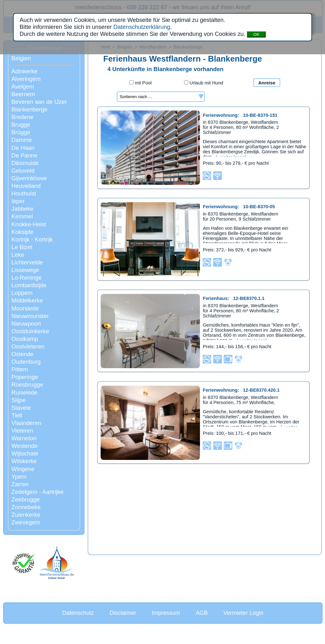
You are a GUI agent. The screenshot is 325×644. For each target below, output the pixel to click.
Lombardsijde (29, 285)
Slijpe (19, 400)
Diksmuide (25, 163)
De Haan (23, 148)
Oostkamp (25, 339)
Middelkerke (27, 300)
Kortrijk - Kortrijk (32, 239)
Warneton (24, 438)
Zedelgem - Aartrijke (38, 492)
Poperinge (25, 377)
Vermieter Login (243, 613)
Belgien (21, 58)
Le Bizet (22, 247)
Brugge (21, 125)
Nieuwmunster (30, 316)
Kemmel (22, 216)
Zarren (20, 484)
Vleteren (22, 431)
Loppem (22, 293)
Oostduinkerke (30, 331)
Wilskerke (24, 461)
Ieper (18, 201)
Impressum (166, 613)
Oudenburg (26, 362)
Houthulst (24, 193)
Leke (18, 255)
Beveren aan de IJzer (39, 102)
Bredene (23, 117)
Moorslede (25, 308)
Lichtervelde (27, 262)
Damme (22, 140)
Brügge (21, 132)
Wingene (23, 469)
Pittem (20, 369)
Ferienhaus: (234, 298)
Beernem (23, 94)
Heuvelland (26, 186)
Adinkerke (24, 71)
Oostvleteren (28, 346)
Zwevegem (26, 522)
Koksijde (23, 232)
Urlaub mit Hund (204, 83)
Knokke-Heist (29, 224)
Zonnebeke (26, 507)
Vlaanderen (26, 423)
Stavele (21, 408)
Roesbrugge (27, 385)
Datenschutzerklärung (142, 27)
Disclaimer (123, 613)
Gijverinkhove (29, 178)
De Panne (24, 155)
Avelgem (23, 86)
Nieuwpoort (26, 324)
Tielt (17, 415)
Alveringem (26, 79)
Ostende (23, 354)
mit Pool (141, 83)
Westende (24, 446)
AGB (202, 613)
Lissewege (25, 270)
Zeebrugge (26, 499)
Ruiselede (24, 392)
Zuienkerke (26, 515)
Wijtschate (25, 453)
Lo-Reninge (27, 278)
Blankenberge (30, 109)
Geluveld (23, 171)
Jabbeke (23, 209)
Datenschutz (78, 613)
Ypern (19, 477)
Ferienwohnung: (240, 115)
